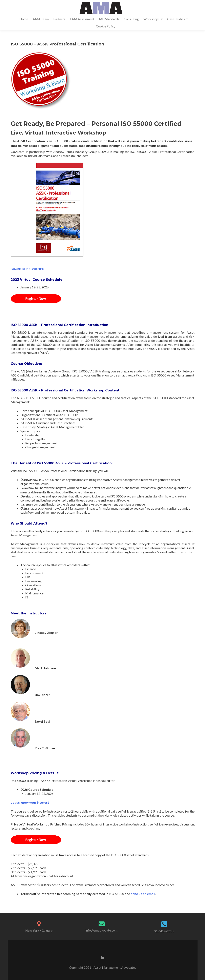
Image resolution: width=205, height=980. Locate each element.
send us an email (143, 894)
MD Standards (109, 19)
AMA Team (41, 19)
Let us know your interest (30, 802)
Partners (59, 19)
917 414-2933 (164, 931)
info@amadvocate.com (101, 930)
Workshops (151, 19)
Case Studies (176, 19)
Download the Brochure (27, 269)
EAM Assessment (82, 19)
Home (24, 19)
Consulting (131, 19)
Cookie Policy (106, 26)
